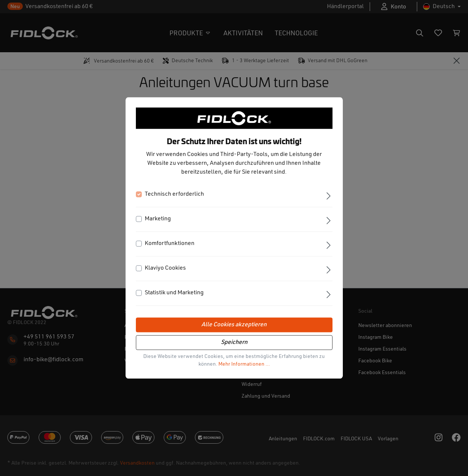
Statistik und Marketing (174, 293)
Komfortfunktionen (170, 244)
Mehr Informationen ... (244, 365)
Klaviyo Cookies (165, 269)
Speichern (234, 343)
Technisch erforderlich (174, 195)
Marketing (158, 219)
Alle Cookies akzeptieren (234, 325)
